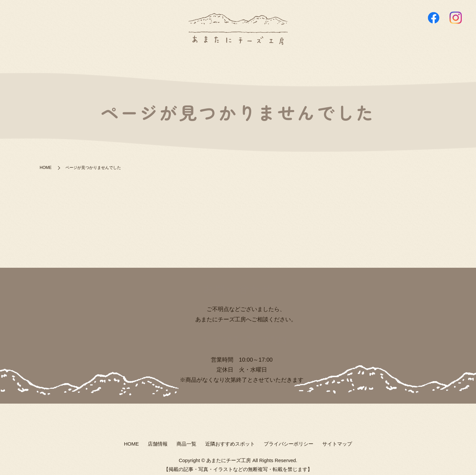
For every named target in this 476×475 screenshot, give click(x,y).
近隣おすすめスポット (276, 58)
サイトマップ (337, 440)
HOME (169, 58)
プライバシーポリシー (289, 440)
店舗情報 (197, 58)
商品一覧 (228, 58)
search (315, 58)
